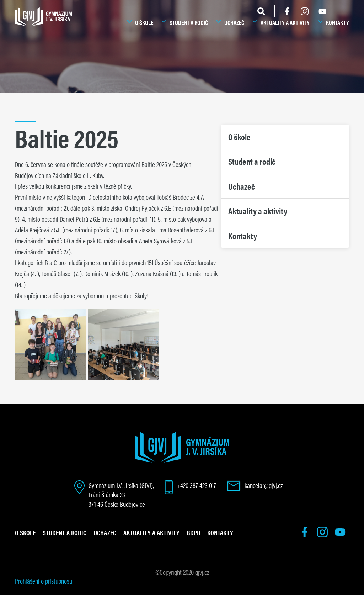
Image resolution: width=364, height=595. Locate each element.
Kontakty (338, 22)
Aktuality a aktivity (285, 22)
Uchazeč (234, 22)
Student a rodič (189, 22)
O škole (144, 22)
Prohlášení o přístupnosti (44, 581)
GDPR (193, 532)
